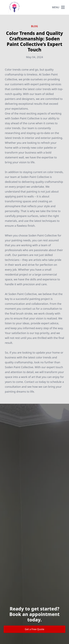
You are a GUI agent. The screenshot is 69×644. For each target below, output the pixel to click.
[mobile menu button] (63, 7)
